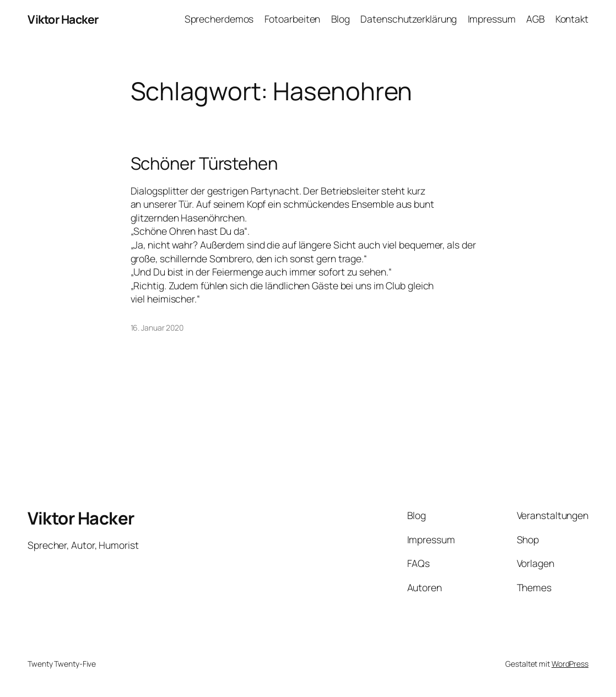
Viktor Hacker (63, 19)
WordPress (570, 664)
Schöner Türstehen (204, 163)
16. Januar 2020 (157, 328)
